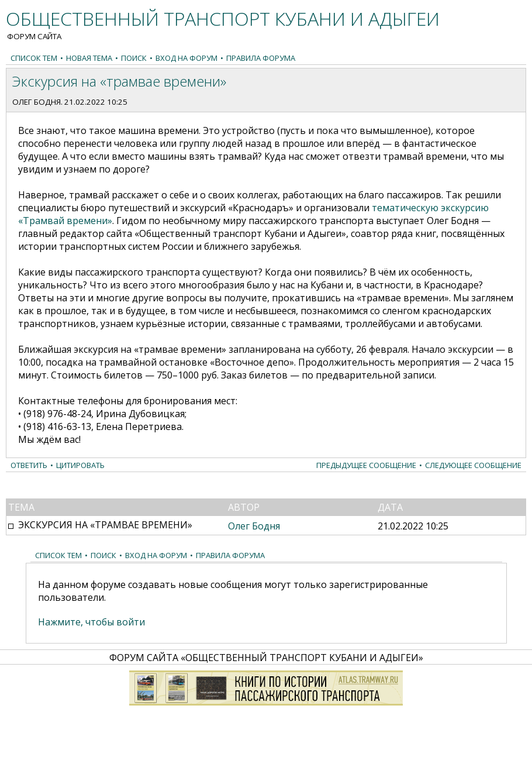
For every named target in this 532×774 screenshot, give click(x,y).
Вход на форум (186, 58)
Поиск (134, 58)
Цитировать (80, 465)
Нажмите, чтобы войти (91, 622)
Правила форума (261, 58)
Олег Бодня (37, 102)
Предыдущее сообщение (366, 465)
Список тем (34, 58)
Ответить (29, 465)
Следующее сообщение (473, 465)
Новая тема (89, 58)
